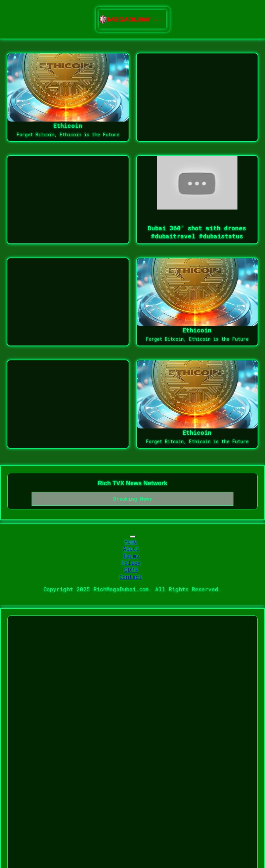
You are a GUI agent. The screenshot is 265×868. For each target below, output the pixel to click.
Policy (131, 563)
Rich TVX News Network (132, 483)
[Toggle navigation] (133, 537)
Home (131, 541)
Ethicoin (68, 126)
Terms (131, 556)
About (131, 549)
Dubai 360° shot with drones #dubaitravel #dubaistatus (197, 232)
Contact (131, 577)
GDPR (131, 570)
